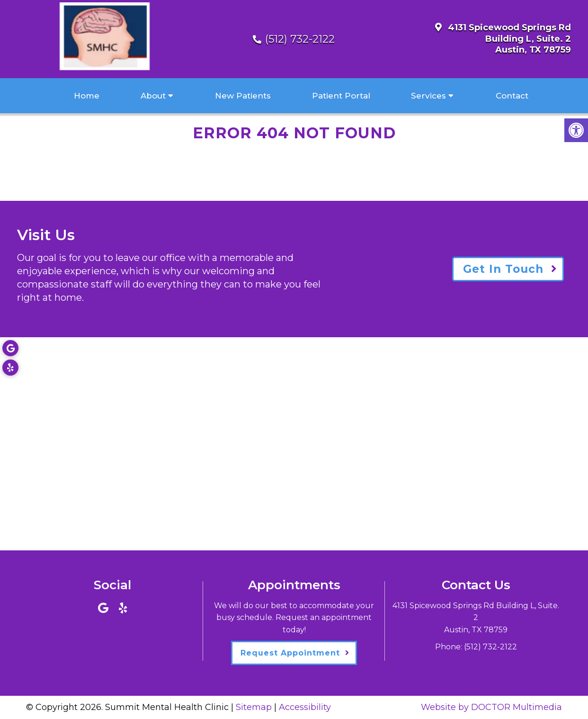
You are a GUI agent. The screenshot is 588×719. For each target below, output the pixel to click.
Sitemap (254, 707)
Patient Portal (341, 96)
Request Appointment (290, 653)
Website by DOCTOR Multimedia (491, 707)
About (153, 96)
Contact (512, 96)
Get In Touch (503, 269)
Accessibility (305, 707)
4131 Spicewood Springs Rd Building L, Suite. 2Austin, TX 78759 (509, 39)
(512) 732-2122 (300, 39)
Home (87, 96)
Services (428, 96)
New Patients (243, 96)
